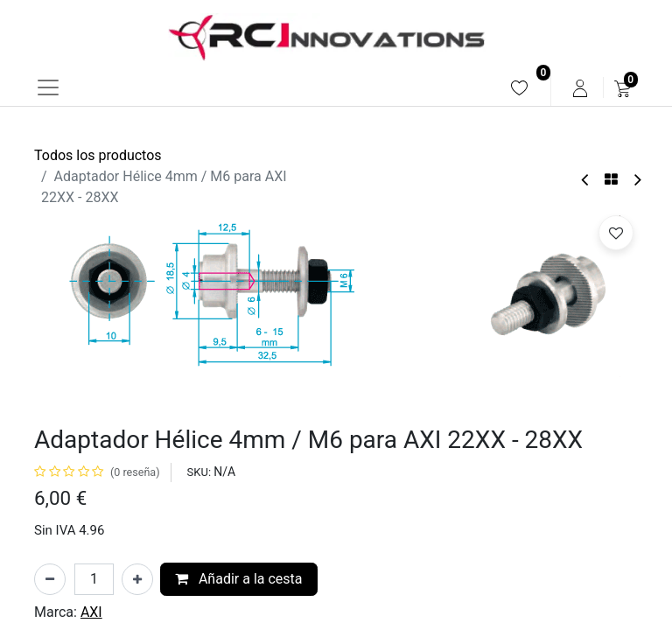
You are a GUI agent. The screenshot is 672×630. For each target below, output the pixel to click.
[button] (616, 233)
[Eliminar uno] (50, 579)
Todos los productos (98, 155)
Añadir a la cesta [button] (239, 579)
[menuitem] (519, 88)
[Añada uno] (137, 579)
